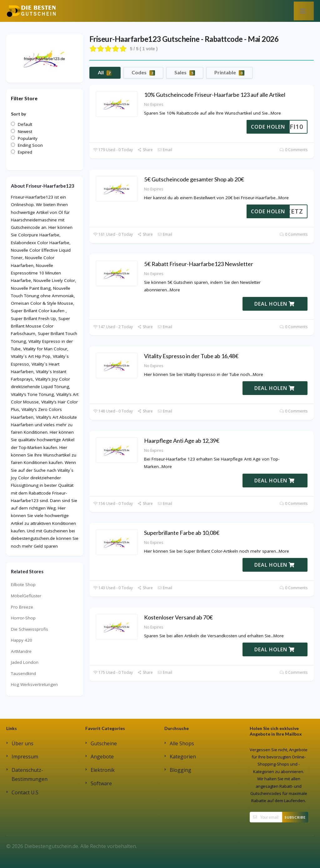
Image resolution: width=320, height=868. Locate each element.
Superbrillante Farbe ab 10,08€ (182, 533)
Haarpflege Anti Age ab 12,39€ (182, 441)
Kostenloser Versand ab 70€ (178, 617)
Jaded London (25, 662)
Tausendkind (23, 673)
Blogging (180, 770)
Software (101, 783)
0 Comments (294, 150)
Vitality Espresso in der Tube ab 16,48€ (191, 356)
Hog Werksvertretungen (34, 684)
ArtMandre (21, 651)
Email (165, 150)
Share (145, 150)
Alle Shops (182, 743)
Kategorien (183, 757)
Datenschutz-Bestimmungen (30, 774)
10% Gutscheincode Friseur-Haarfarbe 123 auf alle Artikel (215, 95)
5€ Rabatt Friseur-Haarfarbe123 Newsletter (199, 264)
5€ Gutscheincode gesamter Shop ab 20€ (194, 179)
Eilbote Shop (23, 584)
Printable (229, 72)
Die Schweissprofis (30, 629)
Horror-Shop (23, 618)
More (276, 113)
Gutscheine (104, 743)
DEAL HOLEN (275, 304)
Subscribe (295, 817)
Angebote (102, 757)
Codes (143, 72)
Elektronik (103, 770)
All (105, 72)
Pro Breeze (22, 607)
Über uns (22, 743)
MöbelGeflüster (26, 596)
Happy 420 (22, 640)
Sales (185, 72)
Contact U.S (25, 792)
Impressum (25, 757)
